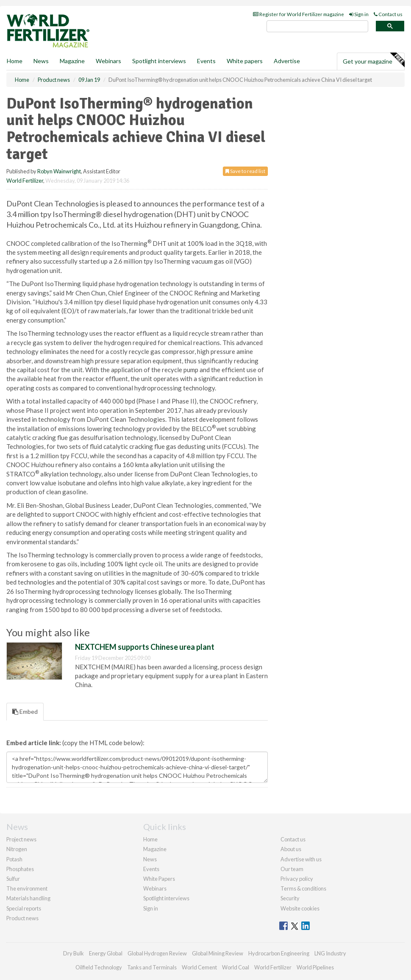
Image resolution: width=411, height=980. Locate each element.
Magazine (72, 61)
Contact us (388, 14)
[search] (317, 26)
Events (206, 61)
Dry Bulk (74, 953)
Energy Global (106, 953)
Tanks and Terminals (152, 967)
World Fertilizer (25, 181)
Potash (14, 859)
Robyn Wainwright (59, 171)
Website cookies (300, 908)
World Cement (199, 967)
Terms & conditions (303, 888)
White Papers (159, 879)
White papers (245, 61)
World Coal (236, 967)
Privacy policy (297, 879)
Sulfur (13, 879)
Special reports (24, 908)
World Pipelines (315, 967)
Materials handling (28, 898)
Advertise (287, 61)
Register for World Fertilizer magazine (299, 14)
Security (290, 898)
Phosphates (20, 869)
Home (15, 61)
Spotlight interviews (159, 61)
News (150, 859)
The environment (27, 888)
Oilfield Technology (99, 967)
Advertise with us (301, 859)
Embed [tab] (25, 711)
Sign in (359, 14)
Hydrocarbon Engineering (279, 953)
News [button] (41, 61)
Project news (21, 839)
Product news (22, 918)
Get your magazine (374, 60)
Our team (292, 869)
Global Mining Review (218, 953)
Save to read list (245, 171)
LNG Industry (330, 953)
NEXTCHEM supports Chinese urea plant (145, 647)
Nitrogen (17, 849)
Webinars (108, 61)
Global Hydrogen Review (157, 953)
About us (291, 849)
